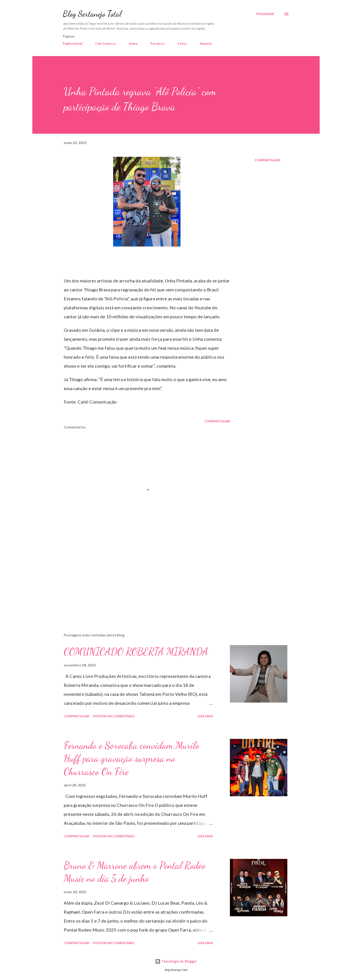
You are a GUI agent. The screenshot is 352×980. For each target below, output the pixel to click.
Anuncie (206, 43)
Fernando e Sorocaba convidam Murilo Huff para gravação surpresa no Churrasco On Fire (132, 758)
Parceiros (158, 43)
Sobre (133, 43)
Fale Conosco (106, 43)
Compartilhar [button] (267, 160)
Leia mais (205, 716)
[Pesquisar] (265, 14)
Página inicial (73, 43)
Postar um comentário (114, 716)
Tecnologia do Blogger (176, 961)
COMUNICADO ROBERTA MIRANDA (136, 652)
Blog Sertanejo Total (92, 14)
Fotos (182, 43)
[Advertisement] (140, 577)
